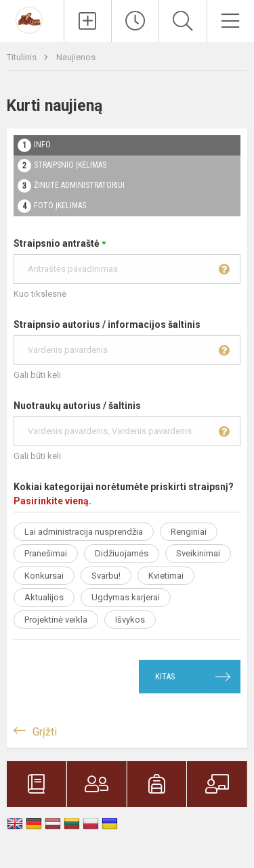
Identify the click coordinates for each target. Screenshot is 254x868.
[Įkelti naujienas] (88, 21)
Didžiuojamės (122, 553)
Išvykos (130, 620)
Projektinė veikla (56, 620)
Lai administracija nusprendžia (84, 532)
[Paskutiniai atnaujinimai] (135, 21)
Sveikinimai (198, 553)
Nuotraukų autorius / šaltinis (127, 423)
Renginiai (189, 532)
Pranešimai (46, 553)
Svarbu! (106, 576)
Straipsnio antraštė (127, 261)
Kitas (165, 676)
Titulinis (23, 57)
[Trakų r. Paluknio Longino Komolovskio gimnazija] (31, 19)
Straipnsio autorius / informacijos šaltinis (127, 342)
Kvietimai (166, 576)
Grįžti (45, 732)
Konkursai (44, 576)
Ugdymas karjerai (126, 597)
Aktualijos (44, 597)
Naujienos (76, 57)
